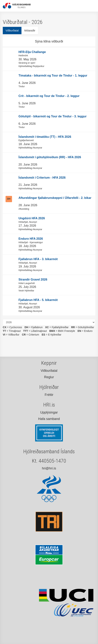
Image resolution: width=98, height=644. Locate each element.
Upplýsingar (49, 412)
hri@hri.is (49, 468)
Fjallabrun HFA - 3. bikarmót (38, 259)
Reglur (49, 377)
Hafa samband (49, 419)
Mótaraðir (30, 31)
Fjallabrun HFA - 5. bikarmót (38, 300)
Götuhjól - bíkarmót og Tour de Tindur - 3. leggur (53, 116)
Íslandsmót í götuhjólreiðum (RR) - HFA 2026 (50, 157)
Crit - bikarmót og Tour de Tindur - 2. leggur (49, 96)
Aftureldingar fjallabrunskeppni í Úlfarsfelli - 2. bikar (55, 198)
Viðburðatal (12, 31)
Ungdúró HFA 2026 (32, 218)
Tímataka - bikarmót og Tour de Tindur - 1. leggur (53, 76)
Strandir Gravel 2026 (33, 280)
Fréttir (49, 395)
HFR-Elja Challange (32, 52)
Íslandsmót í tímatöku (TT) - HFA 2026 (45, 137)
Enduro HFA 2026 (31, 239)
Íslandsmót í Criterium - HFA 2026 (42, 178)
